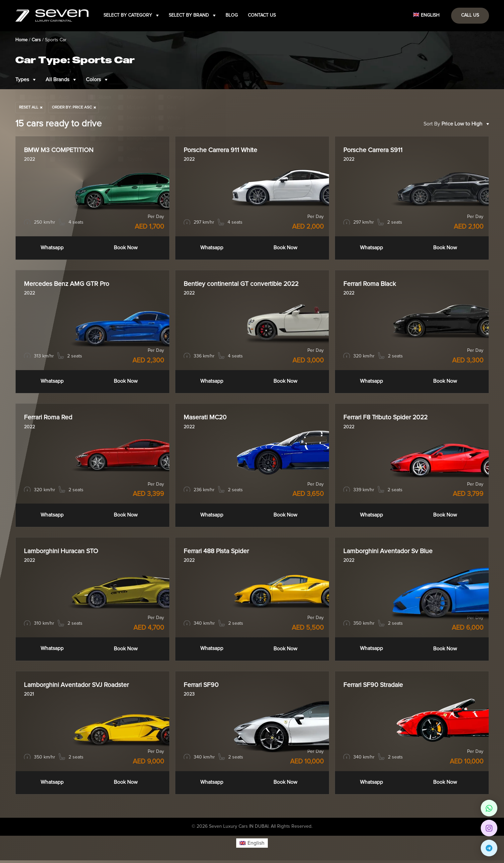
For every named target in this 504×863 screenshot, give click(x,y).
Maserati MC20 (206, 419)
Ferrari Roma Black (371, 285)
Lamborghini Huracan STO (63, 553)
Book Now (125, 248)
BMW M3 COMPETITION (59, 150)
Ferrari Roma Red (49, 419)
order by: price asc (72, 108)
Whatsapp (52, 248)
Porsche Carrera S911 (374, 150)
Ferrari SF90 (202, 687)
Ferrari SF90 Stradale (375, 687)
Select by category (128, 15)
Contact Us (262, 15)
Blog (232, 15)
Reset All (29, 108)
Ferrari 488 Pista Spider (219, 553)
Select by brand (189, 15)
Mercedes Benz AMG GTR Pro (67, 285)
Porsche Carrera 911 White (222, 150)
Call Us (470, 15)
